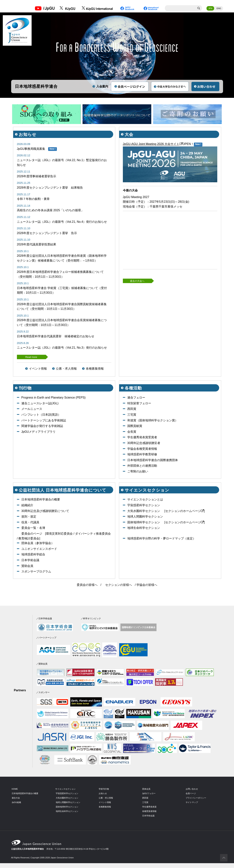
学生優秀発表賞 (149, 807)
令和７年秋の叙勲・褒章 (33, 199)
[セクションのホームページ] (185, 511)
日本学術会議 (30, 560)
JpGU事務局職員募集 (31, 149)
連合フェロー (136, 398)
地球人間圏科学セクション (145, 517)
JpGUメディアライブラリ (39, 432)
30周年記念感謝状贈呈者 (144, 443)
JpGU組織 (16, 802)
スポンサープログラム (36, 572)
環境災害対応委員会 (59, 534)
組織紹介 (27, 505)
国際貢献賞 (135, 426)
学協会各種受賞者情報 (142, 449)
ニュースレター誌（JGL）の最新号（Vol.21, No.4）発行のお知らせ (62, 222)
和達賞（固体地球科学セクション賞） (153, 420)
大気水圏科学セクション (144, 511)
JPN (210, 8)
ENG (219, 8)
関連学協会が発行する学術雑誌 (42, 426)
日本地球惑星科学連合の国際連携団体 (153, 460)
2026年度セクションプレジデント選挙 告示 (47, 233)
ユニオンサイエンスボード (39, 549)
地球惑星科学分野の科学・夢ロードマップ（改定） (162, 538)
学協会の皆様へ (147, 585)
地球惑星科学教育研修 (142, 455)
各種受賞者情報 (149, 811)
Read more (31, 357)
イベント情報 (38, 369)
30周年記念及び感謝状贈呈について (45, 511)
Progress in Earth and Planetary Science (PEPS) (54, 398)
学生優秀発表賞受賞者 (142, 437)
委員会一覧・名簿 (33, 528)
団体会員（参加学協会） (38, 543)
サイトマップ (192, 802)
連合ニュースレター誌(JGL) (40, 403)
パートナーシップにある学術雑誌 (44, 420)
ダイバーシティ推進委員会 (93, 534)
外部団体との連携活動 (142, 466)
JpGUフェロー (149, 794)
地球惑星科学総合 (33, 555)
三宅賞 (132, 415)
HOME (15, 789)
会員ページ (191, 794)
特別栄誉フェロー (139, 403)
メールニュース (32, 409)
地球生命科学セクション (144, 528)
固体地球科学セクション (144, 522)
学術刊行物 (104, 789)
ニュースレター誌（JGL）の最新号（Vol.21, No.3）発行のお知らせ (62, 348)
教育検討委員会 (29, 538)
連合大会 (16, 798)
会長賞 (132, 432)
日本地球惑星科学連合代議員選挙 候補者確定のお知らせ (56, 336)
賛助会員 (27, 566)
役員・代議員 (30, 522)
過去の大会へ (137, 281)
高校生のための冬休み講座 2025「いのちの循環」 (50, 210)
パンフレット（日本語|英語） (41, 415)
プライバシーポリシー (196, 798)
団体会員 (146, 789)
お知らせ (103, 794)
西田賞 (132, 409)
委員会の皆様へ (87, 585)
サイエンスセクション (65, 789)
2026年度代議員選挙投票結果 (37, 245)
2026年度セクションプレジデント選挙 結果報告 (50, 188)
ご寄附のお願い (138, 472)
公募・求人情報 (66, 369)
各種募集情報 (95, 369)
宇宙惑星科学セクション (144, 505)
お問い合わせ (192, 789)
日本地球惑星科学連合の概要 (41, 500)
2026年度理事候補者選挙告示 (37, 176)
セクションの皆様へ (119, 585)
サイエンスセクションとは (145, 500)
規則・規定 (29, 517)
